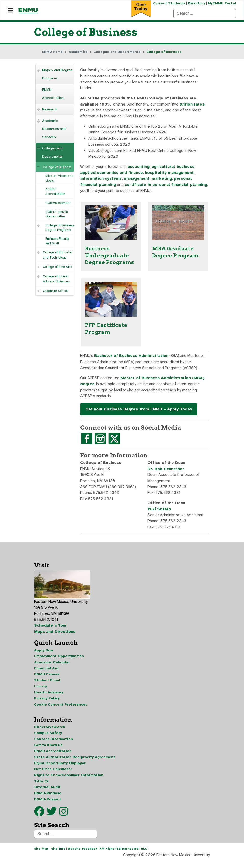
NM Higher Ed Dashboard (119, 856)
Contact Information (53, 745)
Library (40, 692)
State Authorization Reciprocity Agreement (75, 764)
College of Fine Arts (57, 267)
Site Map (41, 856)
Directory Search (50, 733)
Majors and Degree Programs (57, 74)
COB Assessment (58, 203)
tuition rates (193, 105)
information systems (101, 180)
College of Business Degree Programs (60, 228)
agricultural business (173, 168)
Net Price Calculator (53, 776)
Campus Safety (48, 739)
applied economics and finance (112, 174)
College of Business (57, 167)
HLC (144, 856)
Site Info (58, 856)
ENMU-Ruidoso (48, 800)
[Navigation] (11, 10)
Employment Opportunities (59, 661)
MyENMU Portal (222, 3)
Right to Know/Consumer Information (69, 782)
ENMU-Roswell (48, 806)
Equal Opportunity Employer (60, 770)
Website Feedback (82, 856)
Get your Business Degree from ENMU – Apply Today (139, 412)
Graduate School (55, 291)
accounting (139, 168)
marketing (163, 180)
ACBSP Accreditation (55, 192)
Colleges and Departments (52, 153)
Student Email (47, 686)
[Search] (205, 13)
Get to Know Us (48, 751)
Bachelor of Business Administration (133, 358)
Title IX (41, 788)
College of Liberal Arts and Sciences (56, 279)
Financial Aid (46, 674)
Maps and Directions (55, 637)
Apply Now (44, 655)
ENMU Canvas (47, 680)
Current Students (169, 3)
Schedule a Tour (51, 631)
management (137, 180)
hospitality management (170, 174)
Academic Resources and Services (54, 129)
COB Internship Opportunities (57, 214)
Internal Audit (47, 794)
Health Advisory (49, 698)
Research (50, 109)
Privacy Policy (47, 704)
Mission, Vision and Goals (59, 178)
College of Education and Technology (58, 255)
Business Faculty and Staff (57, 241)
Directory (196, 3)
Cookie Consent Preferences (61, 710)
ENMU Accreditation (53, 94)
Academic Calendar (52, 668)
